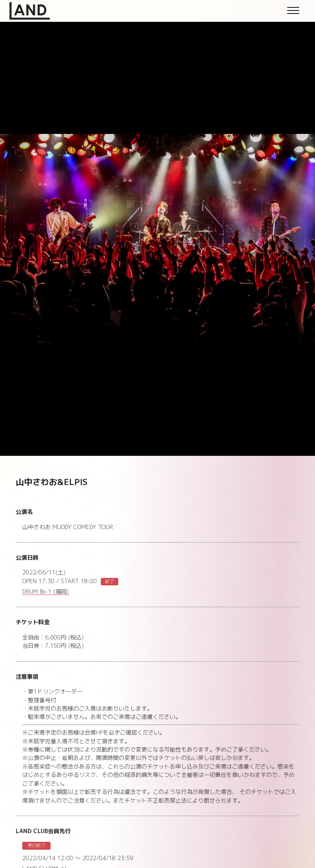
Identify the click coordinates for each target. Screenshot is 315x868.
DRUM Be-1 (46, 592)
